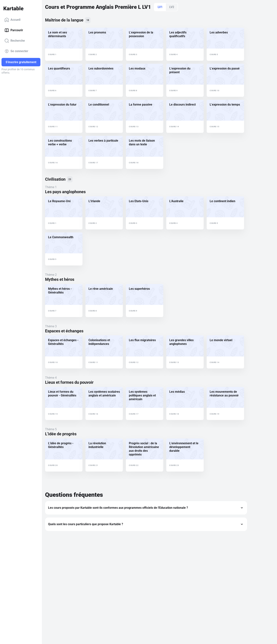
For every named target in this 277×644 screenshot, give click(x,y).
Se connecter (16, 51)
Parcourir (14, 30)
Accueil (12, 20)
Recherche (15, 41)
